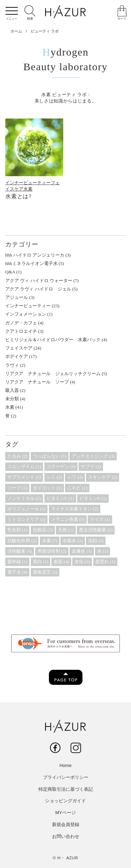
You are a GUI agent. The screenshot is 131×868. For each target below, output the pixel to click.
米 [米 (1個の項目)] (103, 551)
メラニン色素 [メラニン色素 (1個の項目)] (68, 519)
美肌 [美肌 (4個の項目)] (61, 562)
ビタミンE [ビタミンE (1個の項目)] (93, 498)
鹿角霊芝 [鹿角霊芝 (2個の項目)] (45, 572)
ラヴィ (12, 365)
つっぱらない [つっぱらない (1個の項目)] (50, 456)
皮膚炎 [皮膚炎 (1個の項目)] (82, 551)
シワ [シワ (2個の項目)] (75, 477)
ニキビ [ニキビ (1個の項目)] (77, 488)
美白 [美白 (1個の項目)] (41, 562)
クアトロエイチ (21, 331)
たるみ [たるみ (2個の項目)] (17, 456)
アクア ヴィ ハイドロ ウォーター (39, 281)
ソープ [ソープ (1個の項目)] (17, 488)
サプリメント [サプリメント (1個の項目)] (24, 477)
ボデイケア (17, 356)
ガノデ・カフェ (21, 323)
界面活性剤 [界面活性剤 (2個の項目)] (52, 551)
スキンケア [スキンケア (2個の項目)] (103, 477)
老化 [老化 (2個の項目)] (82, 562)
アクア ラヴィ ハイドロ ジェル (38, 289)
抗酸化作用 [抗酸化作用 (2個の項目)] (22, 541)
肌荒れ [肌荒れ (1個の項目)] (105, 562)
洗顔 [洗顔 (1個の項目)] (96, 541)
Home (65, 765)
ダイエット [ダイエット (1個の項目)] (47, 488)
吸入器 (12, 390)
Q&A (10, 272)
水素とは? (18, 196)
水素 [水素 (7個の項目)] (50, 541)
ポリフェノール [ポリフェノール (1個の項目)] (26, 509)
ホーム (16, 31)
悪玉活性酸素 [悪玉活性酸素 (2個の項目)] (96, 530)
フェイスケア (19, 348)
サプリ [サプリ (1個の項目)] (91, 467)
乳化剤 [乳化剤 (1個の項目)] (17, 530)
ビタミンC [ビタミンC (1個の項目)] (60, 498)
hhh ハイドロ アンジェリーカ (35, 255)
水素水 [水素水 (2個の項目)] (72, 541)
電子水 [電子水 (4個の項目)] (17, 572)
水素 (28, 189)
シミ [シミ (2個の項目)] (54, 477)
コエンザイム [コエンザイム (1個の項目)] (24, 467)
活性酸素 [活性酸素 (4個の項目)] (20, 551)
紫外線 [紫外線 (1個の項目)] (17, 562)
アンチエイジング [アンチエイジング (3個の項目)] (93, 456)
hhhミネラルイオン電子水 (31, 263)
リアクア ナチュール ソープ (37, 382)
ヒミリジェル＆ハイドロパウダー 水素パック (53, 340)
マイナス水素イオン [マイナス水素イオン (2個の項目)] (75, 509)
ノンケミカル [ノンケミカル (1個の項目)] (24, 498)
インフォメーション (26, 314)
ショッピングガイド (65, 801)
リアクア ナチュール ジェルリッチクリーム (53, 374)
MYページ (65, 813)
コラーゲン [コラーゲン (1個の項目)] (61, 467)
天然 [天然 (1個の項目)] (66, 530)
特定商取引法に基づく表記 (66, 789)
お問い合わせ (66, 836)
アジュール (17, 297)
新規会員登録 (66, 824)
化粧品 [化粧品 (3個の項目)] (43, 530)
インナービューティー (28, 183)
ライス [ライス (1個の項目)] (100, 519)
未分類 (12, 399)
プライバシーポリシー (66, 777)
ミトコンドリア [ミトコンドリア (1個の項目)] (26, 519)
